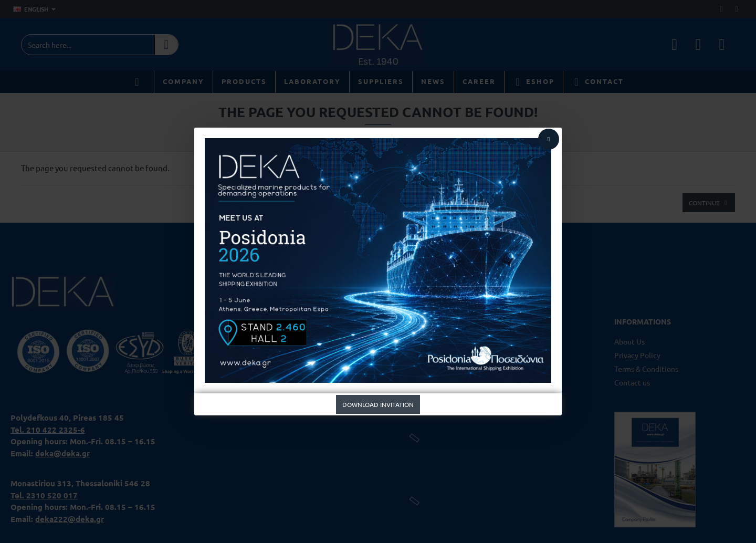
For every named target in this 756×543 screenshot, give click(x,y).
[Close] (549, 139)
